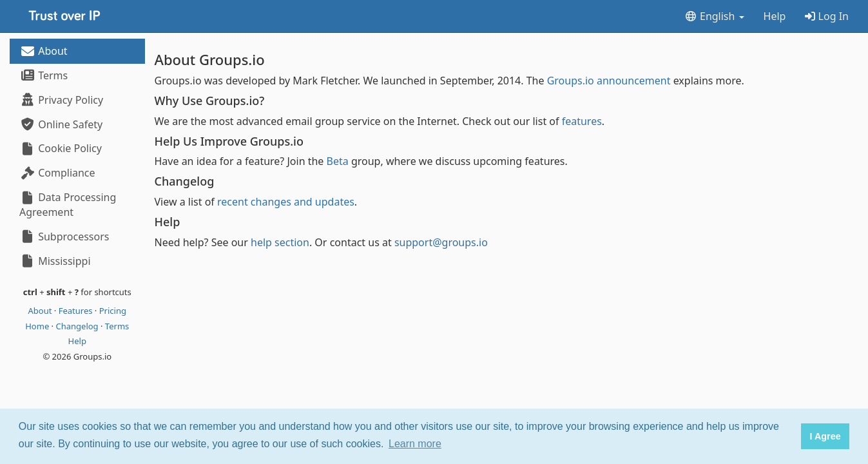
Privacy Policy (61, 100)
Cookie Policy (61, 148)
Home (38, 326)
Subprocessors (64, 237)
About (43, 51)
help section (280, 242)
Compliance (57, 173)
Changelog (78, 326)
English (714, 16)
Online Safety (61, 124)
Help (775, 16)
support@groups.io (441, 242)
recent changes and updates (286, 202)
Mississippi (55, 261)
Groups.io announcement (609, 81)
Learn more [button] (415, 444)
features (582, 121)
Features (77, 311)
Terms (43, 75)
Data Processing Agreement (68, 205)
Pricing (113, 311)
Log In (827, 16)
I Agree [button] (825, 436)
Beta (338, 161)
